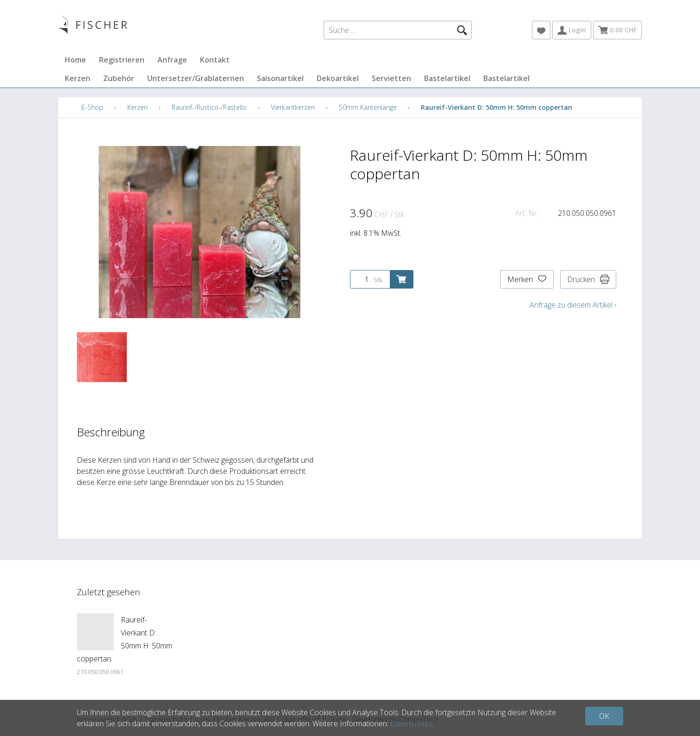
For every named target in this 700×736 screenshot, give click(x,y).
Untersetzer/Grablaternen (196, 78)
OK (604, 716)
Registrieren (122, 60)
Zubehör (119, 78)
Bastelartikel (447, 78)
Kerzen (78, 78)
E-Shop (92, 107)
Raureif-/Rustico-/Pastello (209, 107)
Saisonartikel (280, 78)
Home (75, 60)
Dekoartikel (338, 78)
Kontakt (215, 60)
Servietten (391, 78)
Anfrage (172, 60)
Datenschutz (411, 723)
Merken (527, 279)
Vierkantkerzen (293, 107)
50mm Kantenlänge (368, 107)
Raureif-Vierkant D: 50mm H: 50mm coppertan (497, 107)
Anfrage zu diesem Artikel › (573, 305)
